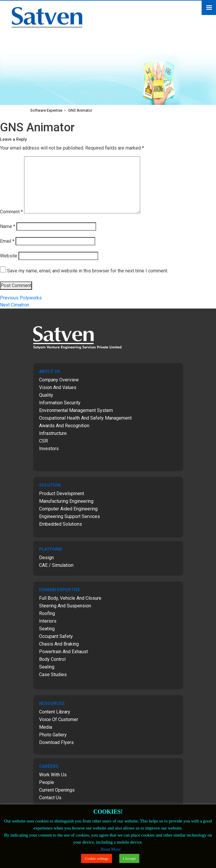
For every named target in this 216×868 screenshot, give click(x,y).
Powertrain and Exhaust (63, 652)
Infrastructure (53, 433)
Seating (47, 629)
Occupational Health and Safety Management (85, 418)
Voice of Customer (59, 719)
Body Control (52, 659)
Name (8, 226)
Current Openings (57, 790)
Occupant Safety (56, 636)
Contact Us (50, 798)
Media (46, 727)
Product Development (62, 494)
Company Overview (59, 380)
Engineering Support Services (70, 516)
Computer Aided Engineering (68, 509)
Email (7, 241)
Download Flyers (56, 742)
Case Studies (53, 675)
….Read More (108, 849)
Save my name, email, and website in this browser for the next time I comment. (88, 271)
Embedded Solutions (61, 524)
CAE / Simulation (56, 565)
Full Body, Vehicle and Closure (70, 598)
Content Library (55, 712)
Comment (11, 212)
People (47, 782)
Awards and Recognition (64, 426)
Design (46, 558)
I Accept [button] (129, 858)
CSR (43, 441)
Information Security (60, 403)
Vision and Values (58, 387)
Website (9, 256)
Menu (209, 8)
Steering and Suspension (65, 606)
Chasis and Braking (59, 644)
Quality (46, 395)
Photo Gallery (53, 735)
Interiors (48, 621)
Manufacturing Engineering (66, 501)
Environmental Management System (76, 410)
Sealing (47, 667)
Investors (49, 449)
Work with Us (53, 775)
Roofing (47, 613)
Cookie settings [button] (97, 858)
